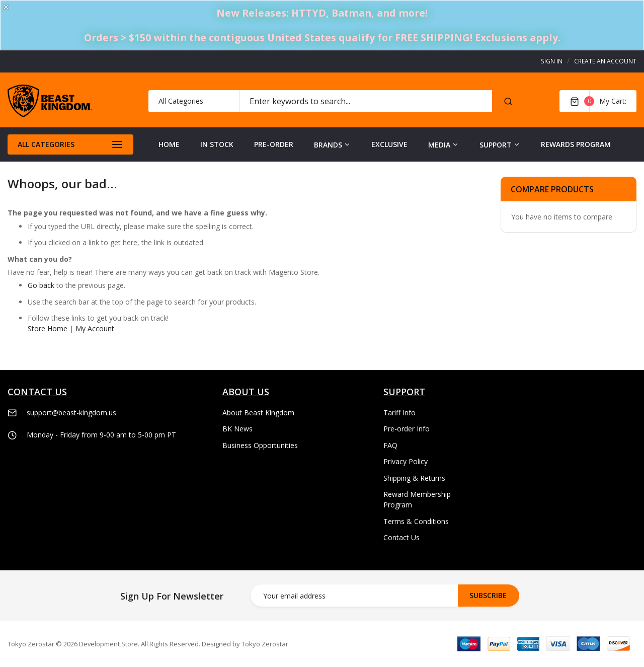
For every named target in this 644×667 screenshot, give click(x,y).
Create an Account (605, 61)
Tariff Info (399, 413)
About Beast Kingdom (258, 413)
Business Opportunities (260, 445)
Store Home (48, 328)
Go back (41, 285)
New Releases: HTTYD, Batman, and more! (322, 13)
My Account (95, 328)
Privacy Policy (406, 461)
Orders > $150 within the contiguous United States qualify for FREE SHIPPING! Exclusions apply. (322, 38)
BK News (237, 429)
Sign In (552, 61)
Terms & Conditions (416, 521)
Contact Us (401, 537)
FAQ (390, 445)
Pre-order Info (407, 429)
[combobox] (366, 101)
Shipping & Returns (414, 478)
